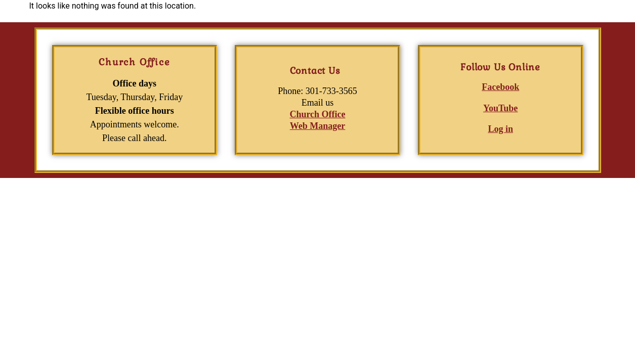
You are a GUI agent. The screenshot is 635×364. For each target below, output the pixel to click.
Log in (500, 129)
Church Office (317, 114)
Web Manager (318, 126)
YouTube (500, 108)
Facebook (500, 87)
